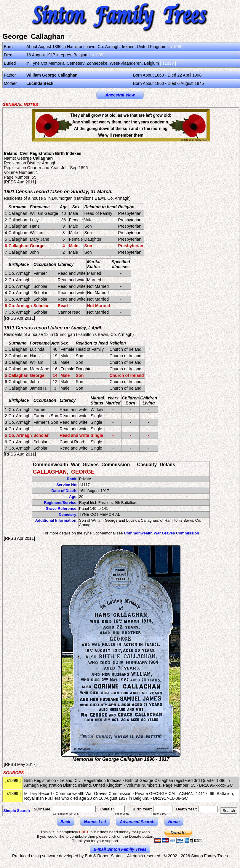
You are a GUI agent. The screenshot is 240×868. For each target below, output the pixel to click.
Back (65, 822)
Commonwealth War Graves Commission (161, 533)
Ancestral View (120, 95)
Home (174, 822)
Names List (95, 822)
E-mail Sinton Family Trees (120, 849)
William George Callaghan (52, 75)
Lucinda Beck (40, 83)
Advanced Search (137, 822)
